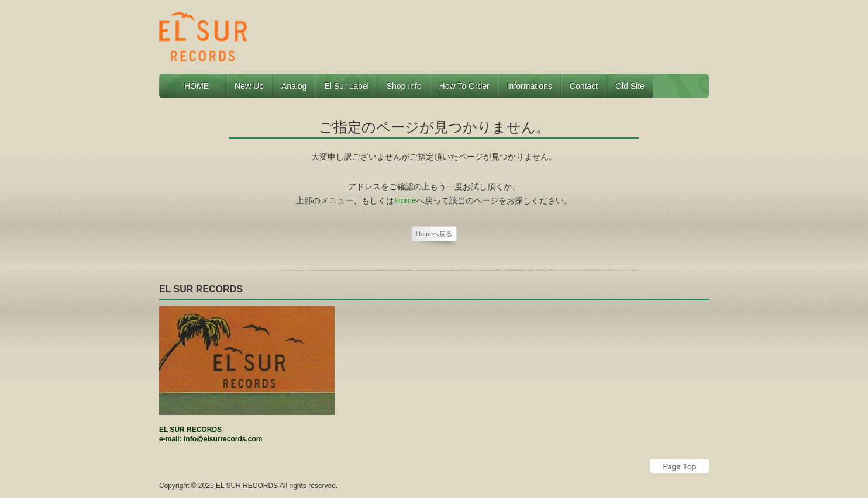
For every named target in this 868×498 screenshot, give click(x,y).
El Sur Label (346, 86)
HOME (201, 86)
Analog (294, 86)
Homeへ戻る (434, 234)
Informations (530, 86)
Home (405, 200)
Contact (584, 86)
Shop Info (404, 86)
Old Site (630, 86)
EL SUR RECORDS (247, 486)
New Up (249, 86)
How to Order (464, 86)
